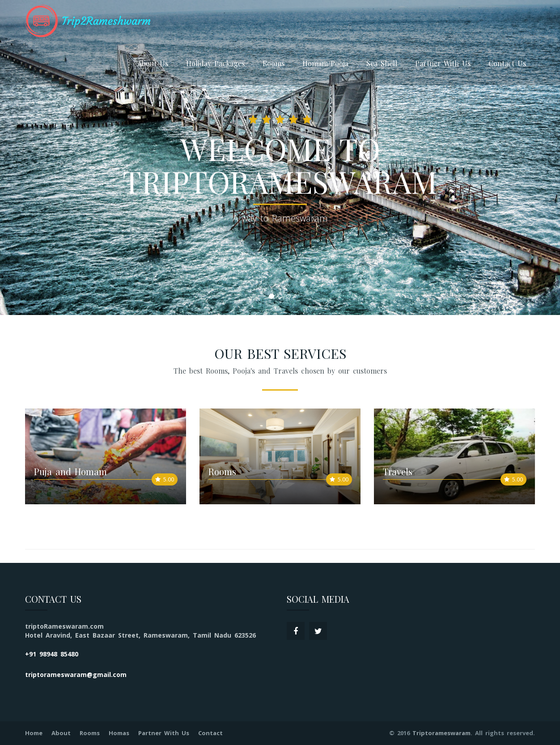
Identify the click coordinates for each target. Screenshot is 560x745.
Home (34, 733)
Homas (119, 733)
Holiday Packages (215, 63)
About (61, 733)
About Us (153, 63)
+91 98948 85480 (52, 654)
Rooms (274, 63)
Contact (210, 733)
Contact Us (507, 63)
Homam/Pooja (325, 63)
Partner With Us (443, 63)
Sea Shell (382, 63)
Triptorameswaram (441, 733)
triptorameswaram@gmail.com (76, 675)
